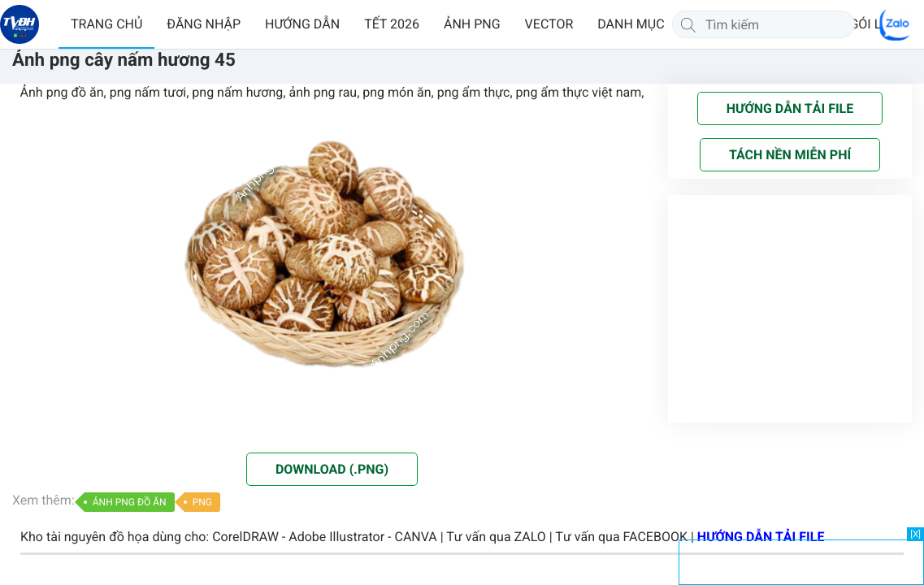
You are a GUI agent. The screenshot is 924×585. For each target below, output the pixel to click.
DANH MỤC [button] (631, 24)
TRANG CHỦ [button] (106, 24)
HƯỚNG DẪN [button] (302, 24)
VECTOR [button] (549, 24)
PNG (202, 502)
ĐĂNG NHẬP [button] (204, 24)
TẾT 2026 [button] (392, 24)
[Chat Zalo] (896, 24)
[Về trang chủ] (20, 24)
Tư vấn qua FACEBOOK (621, 537)
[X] (915, 534)
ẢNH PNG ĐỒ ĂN (130, 502)
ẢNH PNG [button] (472, 24)
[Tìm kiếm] (688, 24)
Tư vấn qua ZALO (496, 537)
